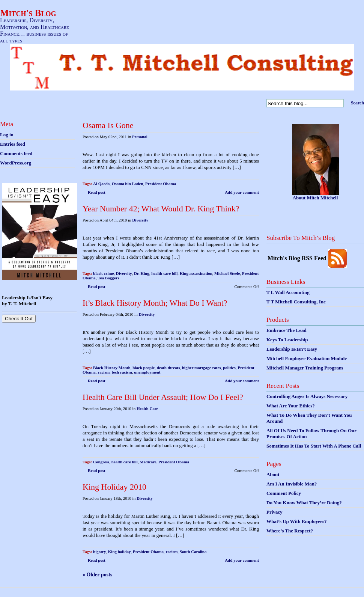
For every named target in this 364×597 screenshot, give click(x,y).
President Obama (161, 184)
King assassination (196, 273)
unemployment (147, 372)
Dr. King (142, 273)
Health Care (147, 409)
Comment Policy (284, 493)
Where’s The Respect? (290, 531)
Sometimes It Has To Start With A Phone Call (314, 446)
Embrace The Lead (287, 330)
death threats (168, 368)
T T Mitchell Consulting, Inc (296, 302)
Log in (7, 135)
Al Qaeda (101, 184)
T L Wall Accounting (288, 292)
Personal (140, 137)
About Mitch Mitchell (315, 198)
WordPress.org (16, 163)
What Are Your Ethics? (291, 406)
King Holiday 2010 (114, 487)
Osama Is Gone (108, 125)
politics (229, 368)
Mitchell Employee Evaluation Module (307, 358)
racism (104, 372)
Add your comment (242, 192)
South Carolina (193, 552)
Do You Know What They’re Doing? (304, 503)
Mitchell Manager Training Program (305, 368)
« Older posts (97, 575)
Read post (97, 192)
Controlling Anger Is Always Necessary (307, 396)
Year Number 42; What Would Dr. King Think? (161, 209)
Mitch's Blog (28, 13)
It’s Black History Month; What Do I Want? (155, 303)
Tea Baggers (108, 278)
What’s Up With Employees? (296, 521)
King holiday (120, 552)
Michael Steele (227, 273)
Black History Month (112, 368)
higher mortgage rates (202, 368)
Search (357, 103)
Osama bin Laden (128, 184)
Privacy (275, 512)
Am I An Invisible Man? (292, 484)
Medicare (148, 462)
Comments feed (16, 153)
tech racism (122, 372)
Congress (101, 462)
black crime (103, 273)
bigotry (99, 552)
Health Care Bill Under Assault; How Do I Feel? (163, 397)
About (273, 474)
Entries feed (13, 144)
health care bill (164, 273)
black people (144, 368)
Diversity (140, 220)
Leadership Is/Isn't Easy (292, 349)
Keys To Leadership (287, 340)
